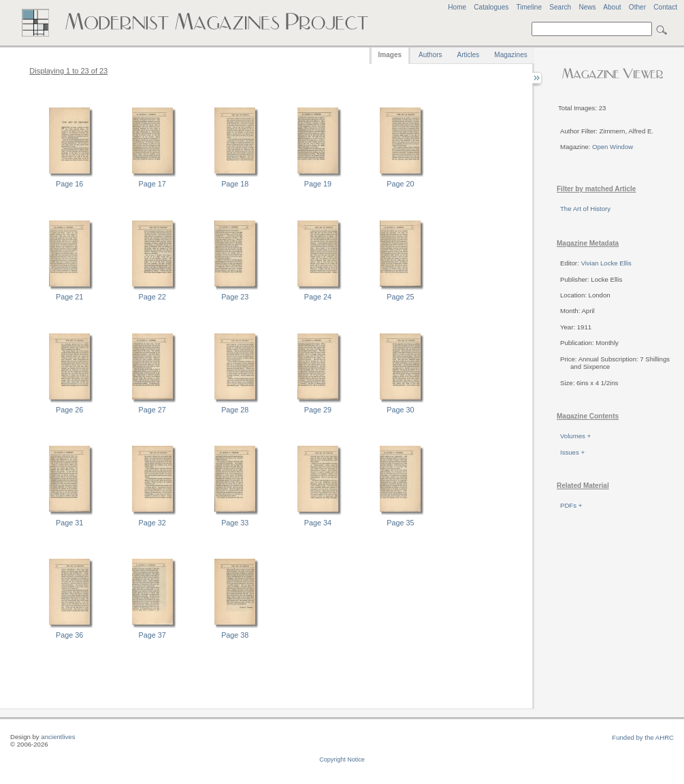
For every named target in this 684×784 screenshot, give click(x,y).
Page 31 (69, 523)
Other (637, 7)
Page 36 (69, 635)
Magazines (510, 55)
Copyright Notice (342, 759)
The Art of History (585, 209)
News (587, 7)
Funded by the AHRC (643, 737)
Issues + (572, 452)
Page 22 (152, 297)
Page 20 (400, 184)
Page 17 (152, 184)
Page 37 (152, 635)
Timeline (529, 7)
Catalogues (491, 7)
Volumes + (575, 436)
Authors (430, 55)
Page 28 (235, 410)
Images (390, 55)
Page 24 (318, 297)
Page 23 (235, 297)
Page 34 (318, 523)
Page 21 (69, 297)
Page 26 (69, 410)
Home (457, 7)
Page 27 (152, 410)
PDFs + (571, 505)
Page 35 (400, 523)
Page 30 (400, 410)
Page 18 (235, 184)
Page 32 (152, 523)
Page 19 (318, 184)
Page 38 (235, 635)
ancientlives (58, 737)
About (612, 7)
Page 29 (318, 410)
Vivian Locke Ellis (606, 263)
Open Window (613, 147)
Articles (469, 55)
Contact (665, 7)
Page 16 (69, 184)
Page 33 (235, 523)
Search (560, 7)
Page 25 (400, 297)
